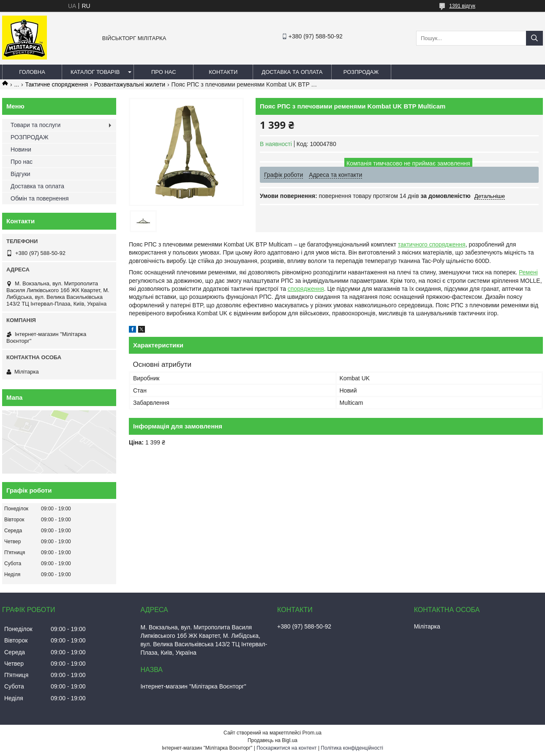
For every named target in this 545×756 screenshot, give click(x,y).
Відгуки (20, 174)
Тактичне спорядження (57, 84)
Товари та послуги (35, 125)
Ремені (528, 272)
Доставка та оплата (292, 72)
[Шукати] (534, 38)
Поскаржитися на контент (286, 748)
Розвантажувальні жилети (130, 84)
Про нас (164, 72)
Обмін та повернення (40, 198)
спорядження (306, 289)
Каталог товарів (95, 72)
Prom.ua (312, 733)
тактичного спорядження (432, 244)
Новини (21, 149)
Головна (32, 72)
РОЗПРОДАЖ (361, 72)
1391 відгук (462, 6)
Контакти (223, 72)
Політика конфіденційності (352, 748)
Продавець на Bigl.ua (272, 740)
